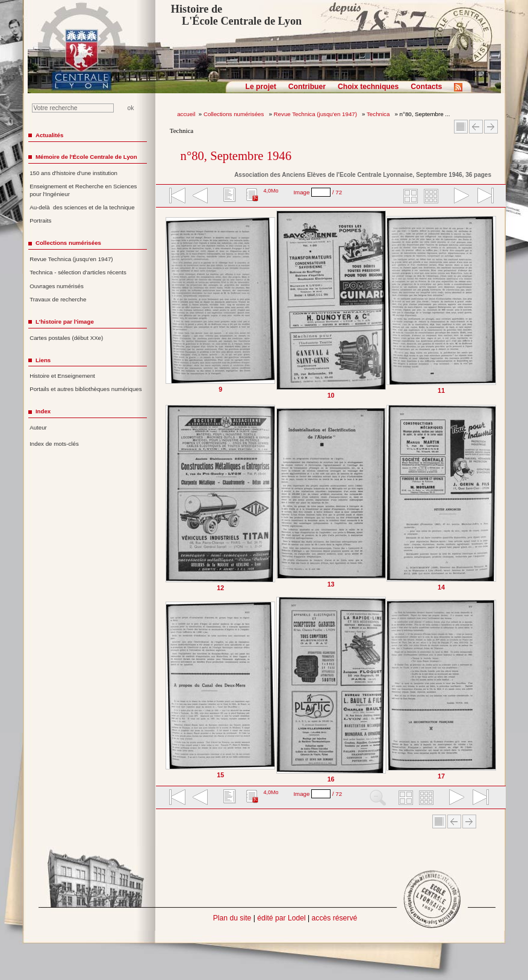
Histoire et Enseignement (62, 376)
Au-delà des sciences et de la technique (82, 207)
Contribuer (307, 87)
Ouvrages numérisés (57, 286)
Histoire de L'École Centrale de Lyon (236, 15)
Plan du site (232, 918)
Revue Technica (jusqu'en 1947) (316, 114)
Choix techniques (368, 87)
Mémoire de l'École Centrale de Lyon (86, 157)
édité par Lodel (281, 918)
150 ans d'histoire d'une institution (73, 173)
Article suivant (491, 127)
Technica (379, 114)
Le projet (261, 87)
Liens (43, 360)
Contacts (426, 87)
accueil (186, 114)
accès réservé (335, 918)
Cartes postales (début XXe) (66, 338)
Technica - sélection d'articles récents (78, 272)
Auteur (38, 427)
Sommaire (461, 127)
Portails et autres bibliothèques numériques (85, 389)
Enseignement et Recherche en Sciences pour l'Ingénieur (83, 190)
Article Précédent (476, 127)
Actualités (49, 135)
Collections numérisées (234, 114)
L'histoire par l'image (65, 322)
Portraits (40, 220)
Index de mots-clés (54, 444)
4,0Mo (271, 191)
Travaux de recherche (58, 299)
